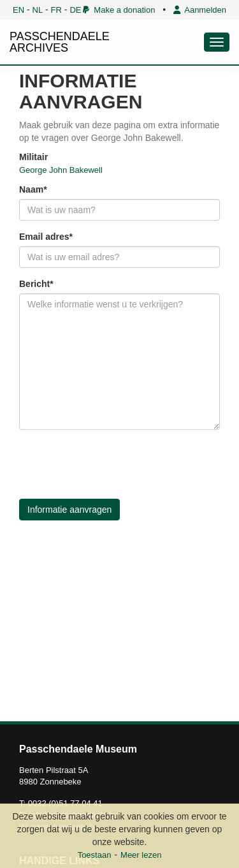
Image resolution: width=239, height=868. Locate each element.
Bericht (34, 284)
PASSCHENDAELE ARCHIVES (60, 42)
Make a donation (119, 10)
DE (75, 10)
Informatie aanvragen (69, 510)
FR (56, 10)
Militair (33, 157)
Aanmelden (200, 10)
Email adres (44, 237)
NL (38, 10)
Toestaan (95, 855)
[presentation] (116, 464)
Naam (31, 189)
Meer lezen (141, 855)
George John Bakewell (61, 170)
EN (18, 10)
